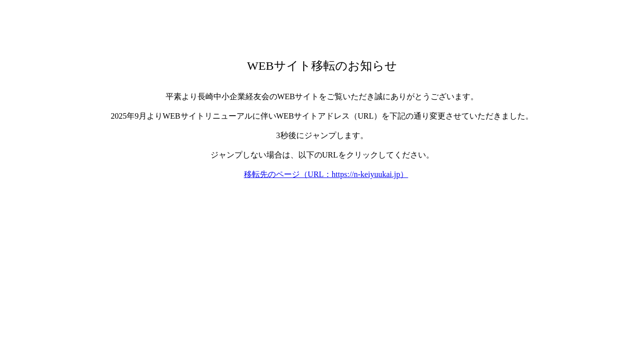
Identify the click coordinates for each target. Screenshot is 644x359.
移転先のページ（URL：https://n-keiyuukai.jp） (326, 174)
